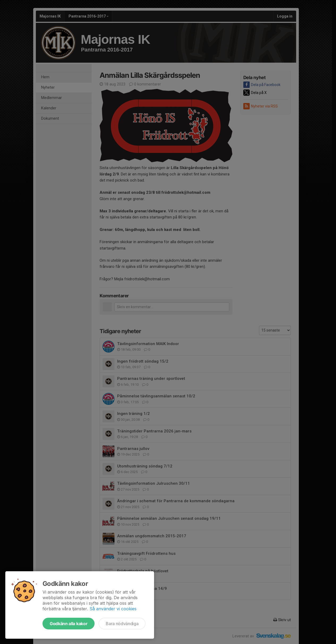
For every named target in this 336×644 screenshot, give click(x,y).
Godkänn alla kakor (69, 624)
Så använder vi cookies (113, 609)
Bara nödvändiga (122, 624)
